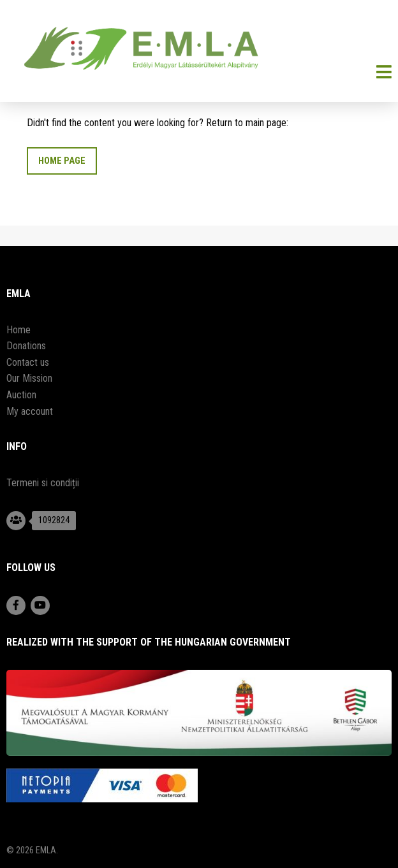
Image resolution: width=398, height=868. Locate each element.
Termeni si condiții (43, 483)
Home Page (62, 161)
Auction (21, 395)
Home (18, 330)
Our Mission (29, 378)
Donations (26, 346)
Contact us (28, 362)
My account (30, 411)
